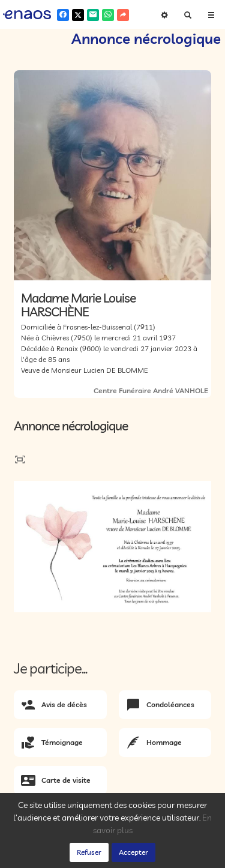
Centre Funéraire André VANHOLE (151, 390)
